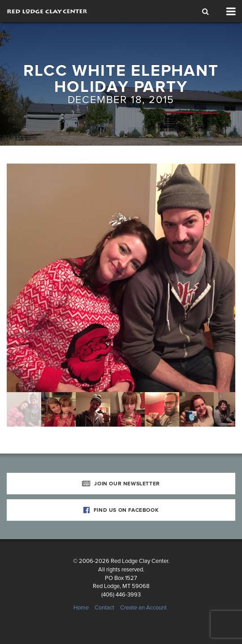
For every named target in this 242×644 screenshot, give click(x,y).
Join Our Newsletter (121, 484)
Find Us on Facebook (121, 510)
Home (81, 608)
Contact (104, 608)
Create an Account (143, 608)
